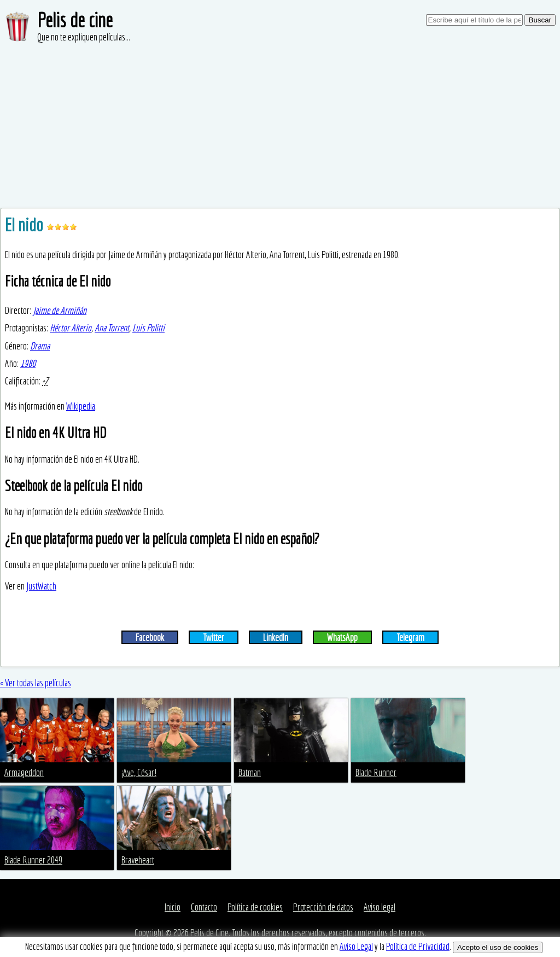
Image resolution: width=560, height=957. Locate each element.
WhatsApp (342, 637)
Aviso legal (380, 907)
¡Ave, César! (139, 772)
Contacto (204, 907)
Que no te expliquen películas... (84, 37)
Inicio (173, 907)
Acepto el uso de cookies (498, 947)
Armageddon (24, 772)
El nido (26, 225)
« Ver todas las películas (36, 683)
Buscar (540, 20)
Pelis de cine (75, 20)
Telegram (410, 637)
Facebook (150, 637)
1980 (28, 363)
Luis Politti (148, 328)
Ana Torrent (112, 328)
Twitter (214, 637)
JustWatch (41, 586)
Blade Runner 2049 (33, 860)
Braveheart (138, 860)
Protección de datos (323, 907)
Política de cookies (255, 907)
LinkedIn (276, 637)
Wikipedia (81, 406)
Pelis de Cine (209, 933)
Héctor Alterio (71, 328)
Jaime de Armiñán (60, 310)
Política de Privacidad (418, 946)
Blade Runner (376, 772)
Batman (250, 772)
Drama (40, 346)
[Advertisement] (280, 126)
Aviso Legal (356, 946)
